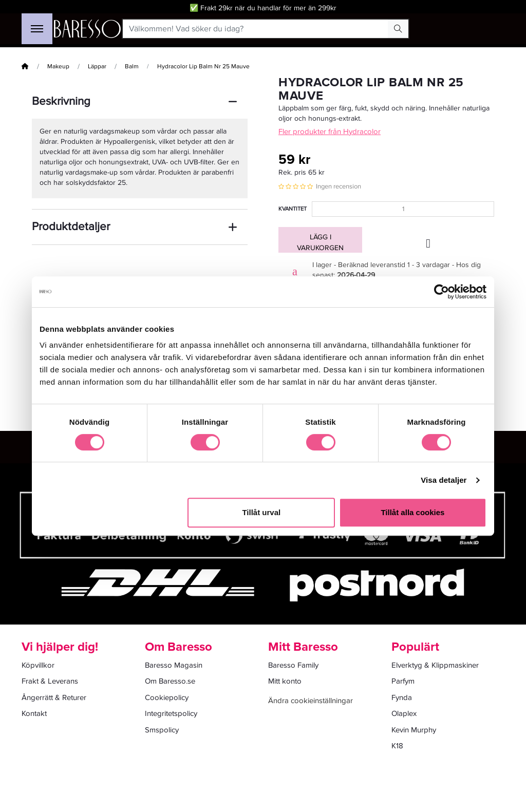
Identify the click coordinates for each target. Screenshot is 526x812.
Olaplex (404, 713)
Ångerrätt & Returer (54, 697)
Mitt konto (285, 681)
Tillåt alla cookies (412, 512)
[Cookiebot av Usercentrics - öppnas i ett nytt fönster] (442, 292)
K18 (397, 746)
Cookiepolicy (167, 697)
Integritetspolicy (171, 713)
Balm (132, 67)
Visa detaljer (444, 480)
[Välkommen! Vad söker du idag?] (256, 29)
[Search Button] (398, 29)
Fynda (402, 697)
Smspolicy (162, 730)
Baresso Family (293, 665)
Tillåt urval (261, 512)
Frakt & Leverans (50, 681)
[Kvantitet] (403, 209)
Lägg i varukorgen (320, 242)
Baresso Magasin (174, 665)
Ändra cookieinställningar (311, 701)
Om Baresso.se (170, 681)
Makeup (58, 67)
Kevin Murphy (414, 730)
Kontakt (34, 713)
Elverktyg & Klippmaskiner (435, 665)
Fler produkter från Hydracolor (330, 131)
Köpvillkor (38, 665)
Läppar (97, 67)
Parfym (403, 681)
